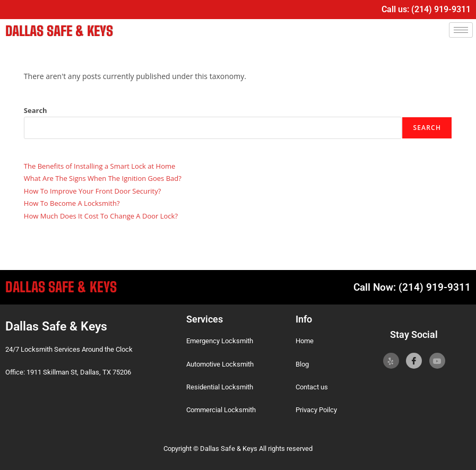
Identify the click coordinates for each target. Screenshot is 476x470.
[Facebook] (414, 360)
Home (305, 340)
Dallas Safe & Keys (56, 31)
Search (36, 109)
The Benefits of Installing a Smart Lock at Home (99, 166)
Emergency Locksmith (220, 340)
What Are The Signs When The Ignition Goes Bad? (103, 178)
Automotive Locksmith (220, 363)
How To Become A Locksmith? (72, 203)
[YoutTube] (437, 360)
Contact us (312, 386)
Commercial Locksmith (221, 409)
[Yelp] (391, 360)
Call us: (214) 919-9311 (426, 9)
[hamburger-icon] (461, 30)
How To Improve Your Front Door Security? (92, 190)
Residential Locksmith (220, 386)
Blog (302, 363)
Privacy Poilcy (316, 409)
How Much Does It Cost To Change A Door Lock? (101, 215)
